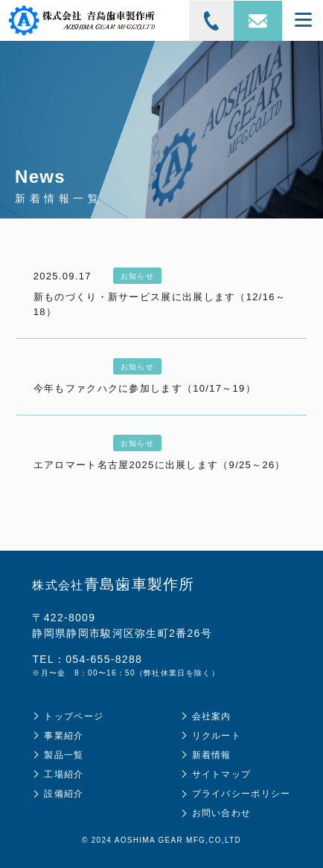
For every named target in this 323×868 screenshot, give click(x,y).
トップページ (74, 716)
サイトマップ (222, 774)
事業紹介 (64, 736)
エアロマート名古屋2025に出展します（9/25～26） (160, 465)
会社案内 (212, 716)
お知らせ (137, 276)
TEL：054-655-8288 (87, 659)
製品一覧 (64, 755)
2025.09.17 (63, 276)
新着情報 (212, 755)
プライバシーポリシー (242, 794)
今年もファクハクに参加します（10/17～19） (145, 388)
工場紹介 (64, 774)
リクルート (217, 736)
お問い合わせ (222, 813)
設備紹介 (64, 794)
